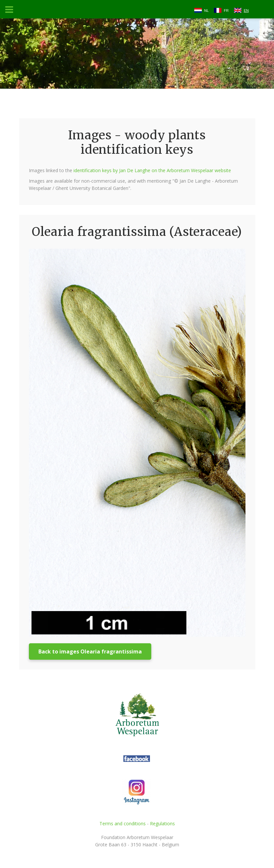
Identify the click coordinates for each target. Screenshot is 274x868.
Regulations (162, 823)
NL (206, 11)
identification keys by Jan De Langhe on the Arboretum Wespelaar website (152, 170)
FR (226, 11)
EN (246, 11)
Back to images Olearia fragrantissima (90, 651)
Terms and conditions (123, 823)
